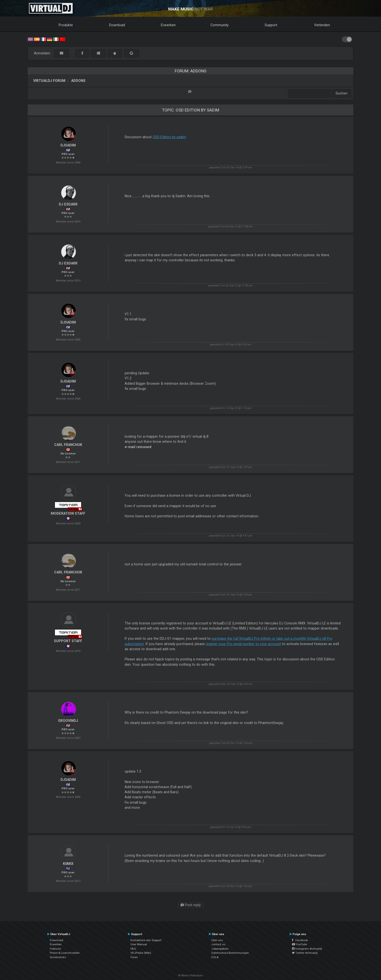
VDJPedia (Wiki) (141, 953)
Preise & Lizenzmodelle (65, 953)
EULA (215, 957)
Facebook (300, 940)
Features (55, 949)
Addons (78, 81)
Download (117, 25)
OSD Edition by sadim (169, 137)
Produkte (66, 25)
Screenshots (58, 957)
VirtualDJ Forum (49, 81)
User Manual (139, 944)
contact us (218, 944)
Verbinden (322, 25)
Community (220, 25)
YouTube (299, 944)
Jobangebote (220, 949)
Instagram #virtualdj (307, 949)
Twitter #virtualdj (305, 953)
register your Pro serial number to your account (243, 644)
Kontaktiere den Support (146, 940)
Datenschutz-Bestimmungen (230, 953)
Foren (134, 957)
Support (271, 25)
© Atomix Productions (191, 976)
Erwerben (168, 25)
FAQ (133, 949)
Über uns (217, 940)
